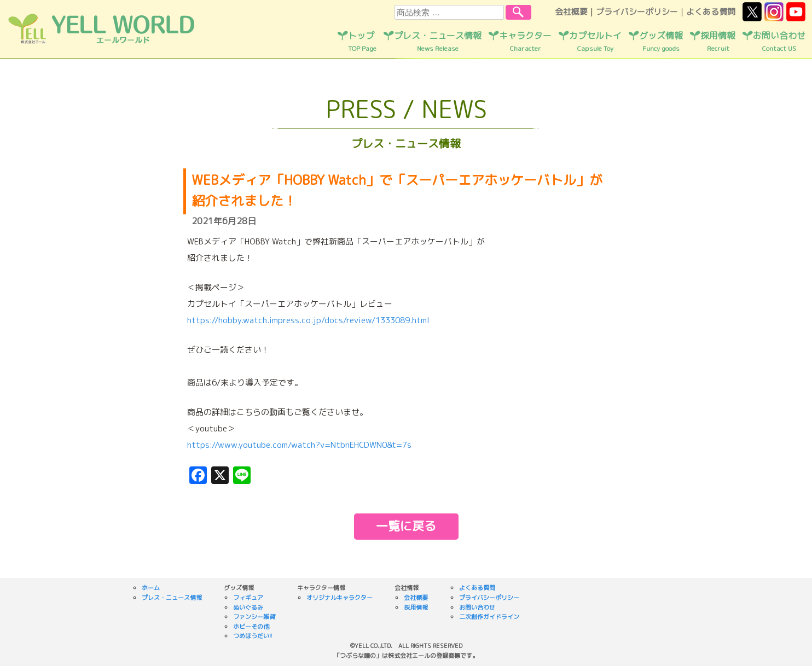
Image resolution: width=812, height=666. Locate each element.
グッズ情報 (661, 42)
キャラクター (525, 42)
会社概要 (571, 12)
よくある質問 (711, 12)
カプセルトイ (595, 42)
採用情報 (718, 42)
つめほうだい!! (253, 636)
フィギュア (248, 598)
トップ (362, 42)
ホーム (151, 588)
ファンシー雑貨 (254, 617)
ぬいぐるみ (248, 607)
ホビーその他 (251, 627)
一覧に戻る (406, 526)
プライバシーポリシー (637, 12)
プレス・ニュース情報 (438, 42)
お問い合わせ (779, 42)
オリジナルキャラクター (340, 598)
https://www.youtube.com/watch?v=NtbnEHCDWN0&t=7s (299, 445)
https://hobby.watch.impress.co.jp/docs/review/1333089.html (308, 320)
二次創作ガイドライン (489, 617)
